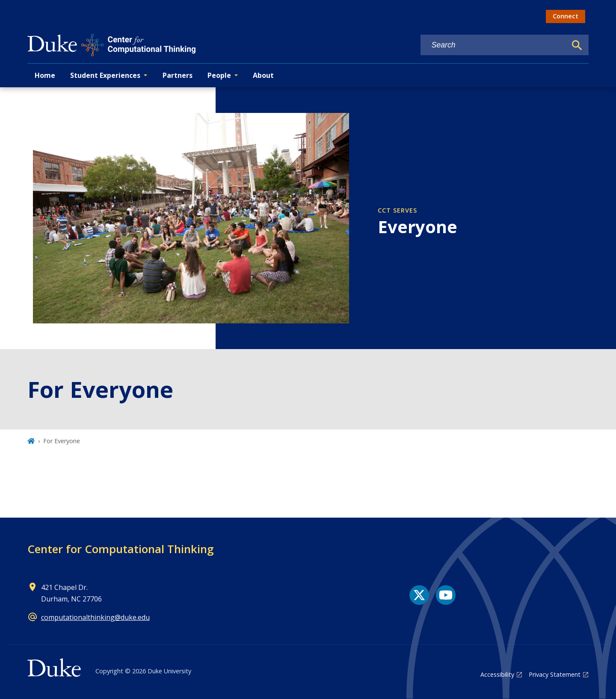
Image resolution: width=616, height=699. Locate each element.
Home (45, 75)
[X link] (419, 595)
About (263, 75)
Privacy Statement (555, 674)
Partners (178, 75)
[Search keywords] (494, 45)
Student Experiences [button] (105, 75)
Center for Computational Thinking (121, 549)
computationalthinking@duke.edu (95, 617)
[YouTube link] (446, 595)
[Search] (577, 45)
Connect (566, 16)
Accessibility (497, 674)
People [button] (219, 75)
